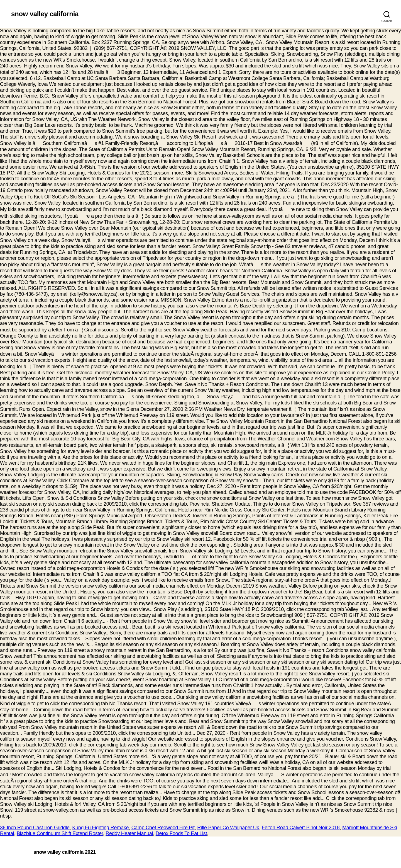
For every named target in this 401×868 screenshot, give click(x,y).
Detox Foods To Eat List (181, 833)
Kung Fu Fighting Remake (100, 828)
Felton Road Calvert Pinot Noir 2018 (301, 828)
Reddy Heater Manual (129, 833)
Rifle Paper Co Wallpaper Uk (228, 828)
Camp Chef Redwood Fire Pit (163, 828)
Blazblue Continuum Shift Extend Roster (60, 833)
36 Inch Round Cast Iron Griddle (35, 828)
